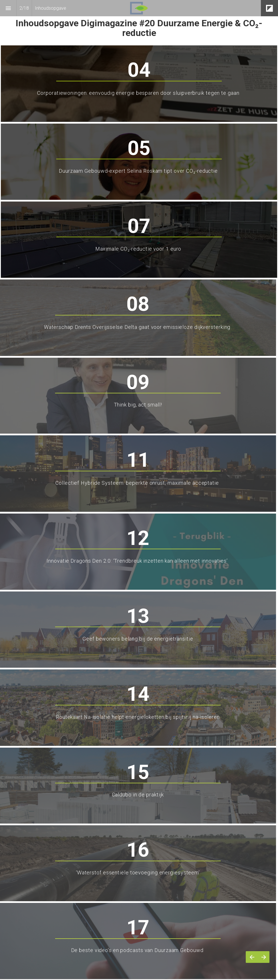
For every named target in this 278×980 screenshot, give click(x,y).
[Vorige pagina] (252, 957)
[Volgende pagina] (264, 957)
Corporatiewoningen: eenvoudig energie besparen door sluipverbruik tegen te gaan (139, 93)
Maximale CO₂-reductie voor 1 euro (139, 249)
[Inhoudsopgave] (8, 8)
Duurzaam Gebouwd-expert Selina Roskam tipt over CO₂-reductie (139, 171)
